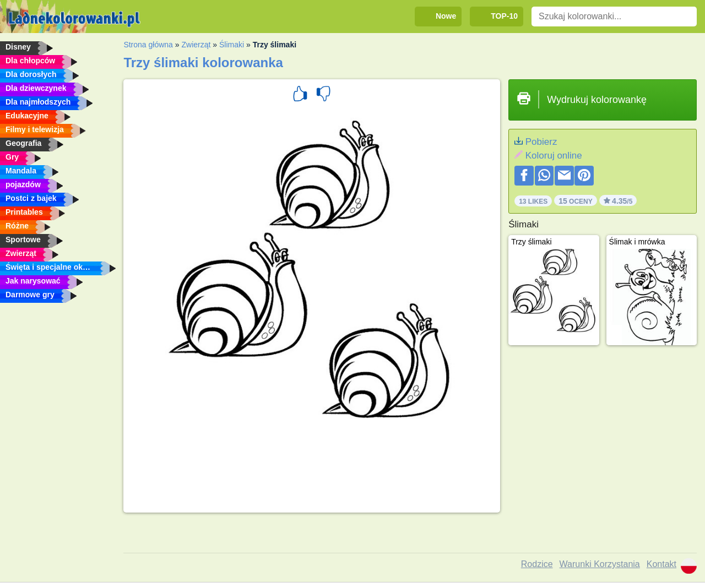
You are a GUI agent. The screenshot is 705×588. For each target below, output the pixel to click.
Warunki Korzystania (600, 564)
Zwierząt (196, 45)
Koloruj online (554, 156)
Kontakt (661, 564)
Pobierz (541, 142)
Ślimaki (232, 45)
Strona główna (148, 45)
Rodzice (537, 564)
